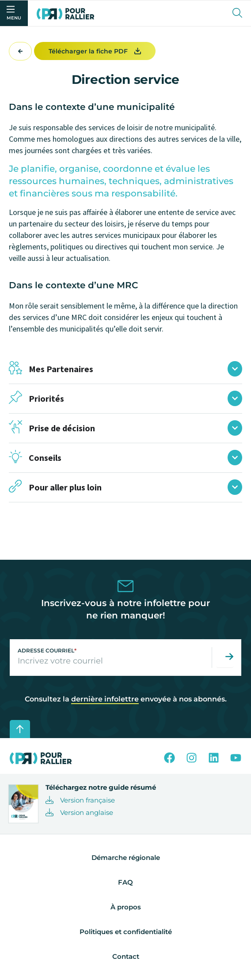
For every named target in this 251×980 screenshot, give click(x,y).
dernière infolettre (105, 699)
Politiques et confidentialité (126, 932)
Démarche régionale (126, 857)
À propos (126, 907)
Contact (126, 956)
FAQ (125, 882)
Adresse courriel (47, 650)
